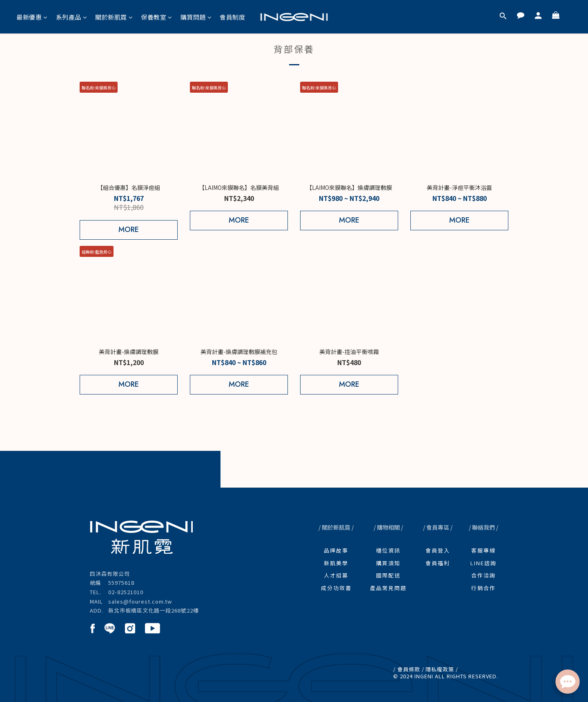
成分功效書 (336, 588)
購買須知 (388, 563)
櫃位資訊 (388, 550)
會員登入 (438, 550)
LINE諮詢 (483, 563)
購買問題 (196, 17)
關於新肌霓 (114, 17)
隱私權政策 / (442, 669)
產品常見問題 (388, 588)
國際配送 (388, 575)
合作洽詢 (483, 575)
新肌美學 (336, 563)
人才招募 (336, 575)
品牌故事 (336, 550)
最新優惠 (32, 17)
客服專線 (483, 550)
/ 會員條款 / (409, 669)
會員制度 (232, 17)
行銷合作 (483, 588)
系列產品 (72, 17)
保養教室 (157, 17)
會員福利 (438, 563)
